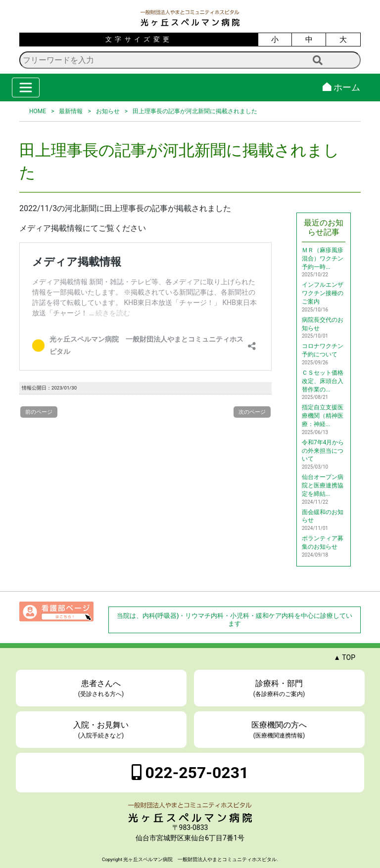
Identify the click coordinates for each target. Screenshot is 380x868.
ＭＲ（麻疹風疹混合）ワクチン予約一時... (323, 259)
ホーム (341, 87)
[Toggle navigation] (26, 87)
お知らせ (108, 111)
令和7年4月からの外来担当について (323, 451)
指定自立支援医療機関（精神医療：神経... (323, 416)
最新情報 (71, 111)
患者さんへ (101, 689)
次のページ (252, 412)
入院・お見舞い (101, 730)
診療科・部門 (279, 689)
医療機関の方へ (279, 730)
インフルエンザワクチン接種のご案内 (323, 293)
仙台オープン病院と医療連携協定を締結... (323, 485)
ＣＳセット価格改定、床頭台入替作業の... (323, 381)
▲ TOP (344, 657)
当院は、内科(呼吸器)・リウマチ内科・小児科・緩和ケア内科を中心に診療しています (235, 620)
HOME (38, 111)
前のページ (39, 412)
